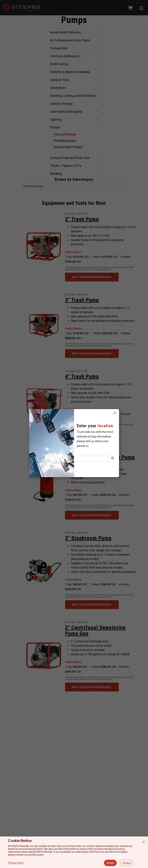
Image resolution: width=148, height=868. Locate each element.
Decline (127, 863)
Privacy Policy (16, 863)
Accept (110, 863)
